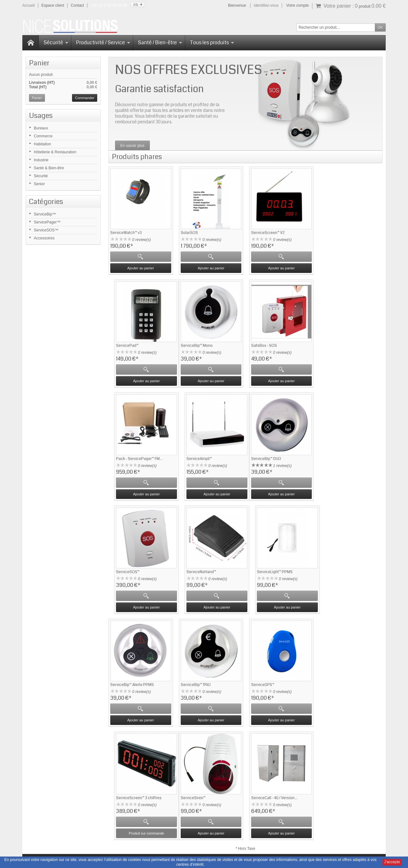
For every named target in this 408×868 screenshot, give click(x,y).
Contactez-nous (263, 766)
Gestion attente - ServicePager (207, 766)
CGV (277, 836)
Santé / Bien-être (160, 43)
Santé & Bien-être (49, 168)
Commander (85, 98)
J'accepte (392, 862)
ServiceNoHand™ (265, 458)
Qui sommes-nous (265, 760)
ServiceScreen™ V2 (267, 232)
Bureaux (41, 128)
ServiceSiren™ (123, 683)
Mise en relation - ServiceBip (205, 777)
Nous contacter (323, 836)
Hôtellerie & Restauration (55, 152)
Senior (39, 184)
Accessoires (44, 238)
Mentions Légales (254, 836)
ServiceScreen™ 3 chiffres (343, 570)
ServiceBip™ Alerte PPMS (132, 570)
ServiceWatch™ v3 (126, 232)
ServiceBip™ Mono (126, 345)
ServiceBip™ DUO (125, 458)
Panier (39, 63)
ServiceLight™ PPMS (338, 458)
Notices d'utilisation (217, 836)
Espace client (53, 5)
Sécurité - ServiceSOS (200, 771)
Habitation (42, 144)
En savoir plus (132, 146)
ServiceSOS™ (46, 230)
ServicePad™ (332, 232)
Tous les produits (212, 43)
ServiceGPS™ (262, 570)
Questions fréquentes (130, 766)
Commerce (43, 136)
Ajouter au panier (141, 267)
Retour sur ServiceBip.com (135, 760)
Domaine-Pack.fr (238, 856)
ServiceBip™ (45, 214)
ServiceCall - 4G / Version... (203, 683)
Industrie (41, 160)
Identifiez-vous (266, 5)
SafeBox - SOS (193, 345)
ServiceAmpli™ (333, 345)
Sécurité (56, 43)
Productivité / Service (103, 43)
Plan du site (295, 836)
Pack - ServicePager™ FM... (273, 345)
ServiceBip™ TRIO (195, 570)
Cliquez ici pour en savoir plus (75, 821)
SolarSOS (189, 232)
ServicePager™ (47, 222)
